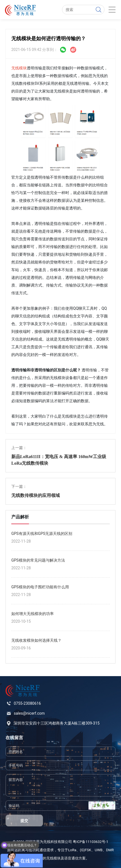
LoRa (72, 850)
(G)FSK (86, 850)
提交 (24, 821)
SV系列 (41, 83)
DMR (110, 850)
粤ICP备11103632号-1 (91, 842)
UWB (99, 850)
